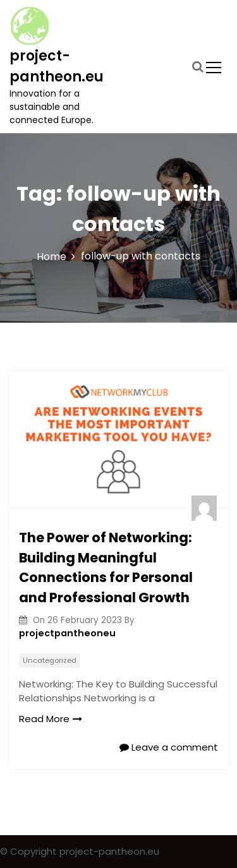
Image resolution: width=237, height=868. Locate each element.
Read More (51, 719)
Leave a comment (169, 747)
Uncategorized (50, 660)
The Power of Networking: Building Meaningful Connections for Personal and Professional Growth (106, 568)
